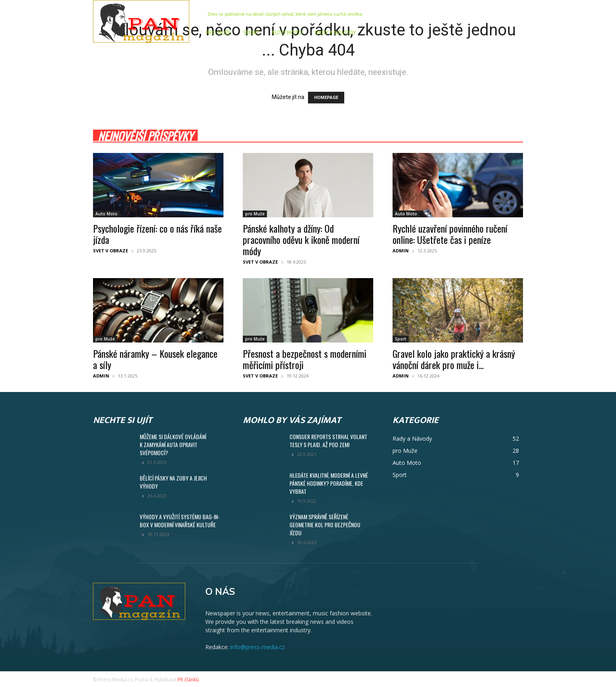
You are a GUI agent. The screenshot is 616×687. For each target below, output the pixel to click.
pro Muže (255, 214)
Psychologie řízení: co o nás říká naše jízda (157, 234)
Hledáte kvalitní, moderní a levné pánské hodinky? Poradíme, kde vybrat (329, 483)
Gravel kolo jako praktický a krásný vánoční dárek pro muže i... (454, 359)
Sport (401, 339)
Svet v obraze (111, 251)
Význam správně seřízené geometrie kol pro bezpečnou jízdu (325, 525)
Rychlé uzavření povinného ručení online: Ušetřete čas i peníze (450, 234)
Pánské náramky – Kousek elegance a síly (155, 359)
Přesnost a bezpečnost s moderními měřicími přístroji (305, 359)
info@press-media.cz (257, 647)
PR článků (188, 680)
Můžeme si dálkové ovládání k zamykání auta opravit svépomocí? (173, 445)
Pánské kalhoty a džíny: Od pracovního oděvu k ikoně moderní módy (301, 239)
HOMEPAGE (326, 98)
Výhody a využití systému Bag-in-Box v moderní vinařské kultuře (180, 521)
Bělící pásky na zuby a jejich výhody (173, 482)
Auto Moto (106, 214)
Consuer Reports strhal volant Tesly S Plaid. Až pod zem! (328, 440)
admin (401, 251)
